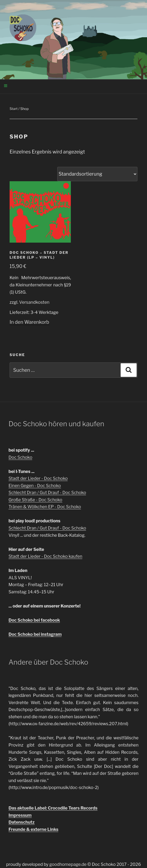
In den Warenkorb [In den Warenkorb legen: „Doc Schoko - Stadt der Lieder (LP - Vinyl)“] (29, 322)
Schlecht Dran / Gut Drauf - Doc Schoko (47, 493)
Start (14, 109)
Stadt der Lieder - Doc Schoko (38, 478)
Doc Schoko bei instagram (35, 634)
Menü (41, 86)
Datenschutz (22, 822)
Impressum (20, 815)
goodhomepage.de (68, 864)
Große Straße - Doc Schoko (35, 500)
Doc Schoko (20, 457)
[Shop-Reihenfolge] (97, 174)
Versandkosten (34, 302)
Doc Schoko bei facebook (34, 620)
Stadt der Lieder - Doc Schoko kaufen (45, 556)
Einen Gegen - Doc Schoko (35, 486)
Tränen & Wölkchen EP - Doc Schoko (45, 507)
